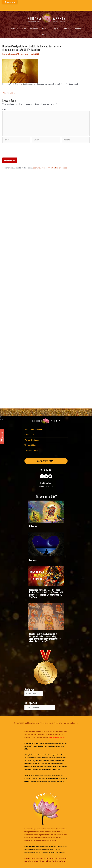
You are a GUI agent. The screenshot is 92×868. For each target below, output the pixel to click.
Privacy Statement (32, 440)
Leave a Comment (10, 54)
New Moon (33, 560)
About (68, 29)
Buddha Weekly (42, 758)
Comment (7, 109)
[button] (51, 35)
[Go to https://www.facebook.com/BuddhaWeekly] (42, 477)
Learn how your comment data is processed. (50, 168)
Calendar (15, 29)
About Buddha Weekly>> (56, 737)
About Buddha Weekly (34, 429)
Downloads (34, 29)
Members (79, 29)
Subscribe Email (31, 451)
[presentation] (21, 152)
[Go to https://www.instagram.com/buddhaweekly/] (46, 477)
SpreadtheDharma (40, 838)
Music (24, 29)
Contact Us (29, 435)
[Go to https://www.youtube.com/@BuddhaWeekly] (50, 477)
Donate (44, 35)
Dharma (46, 29)
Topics (57, 29)
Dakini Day (33, 526)
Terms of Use (30, 445)
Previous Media (7, 93)
